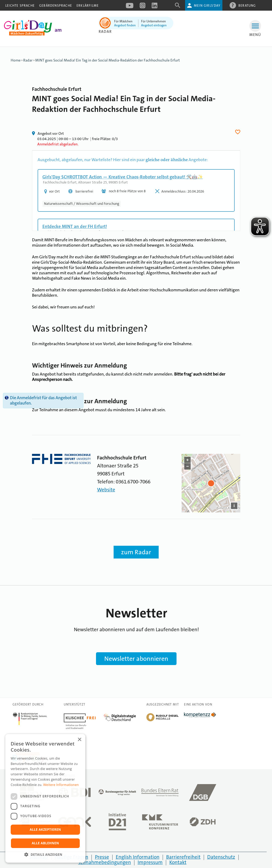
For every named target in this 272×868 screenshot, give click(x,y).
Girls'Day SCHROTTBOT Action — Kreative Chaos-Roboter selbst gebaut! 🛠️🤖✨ (123, 177)
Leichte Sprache (20, 6)
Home (16, 60)
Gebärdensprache (56, 6)
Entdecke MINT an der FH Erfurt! (75, 226)
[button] (45, 855)
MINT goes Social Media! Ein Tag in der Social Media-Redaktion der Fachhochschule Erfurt (107, 60)
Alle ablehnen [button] (45, 843)
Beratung (247, 5)
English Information (138, 857)
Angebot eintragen (154, 25)
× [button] (79, 740)
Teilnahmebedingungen (105, 862)
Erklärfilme (88, 6)
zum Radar (136, 552)
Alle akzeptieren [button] (45, 830)
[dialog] (45, 798)
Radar (105, 31)
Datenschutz (221, 857)
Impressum (150, 862)
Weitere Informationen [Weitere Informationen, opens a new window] (61, 785)
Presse (102, 857)
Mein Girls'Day (207, 6)
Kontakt (178, 862)
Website (106, 490)
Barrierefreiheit (183, 857)
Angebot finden (125, 25)
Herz (239, 132)
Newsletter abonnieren (136, 659)
